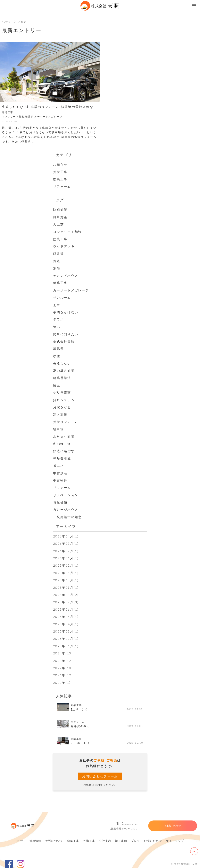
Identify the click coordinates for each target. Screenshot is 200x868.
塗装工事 (60, 179)
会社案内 (105, 838)
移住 (57, 355)
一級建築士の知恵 (67, 515)
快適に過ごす (64, 449)
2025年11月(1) (66, 571)
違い (57, 326)
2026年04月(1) (66, 534)
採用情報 (35, 838)
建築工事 (73, 838)
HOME (7, 22)
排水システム (64, 398)
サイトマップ (175, 838)
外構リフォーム (66, 420)
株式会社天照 (64, 340)
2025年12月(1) (66, 563)
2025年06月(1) (66, 607)
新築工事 (60, 282)
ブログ (136, 838)
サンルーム (62, 297)
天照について (54, 838)
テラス (58, 318)
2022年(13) (63, 665)
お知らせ (60, 164)
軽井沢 (58, 253)
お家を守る (62, 406)
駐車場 (58, 428)
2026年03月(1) (66, 541)
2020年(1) (62, 680)
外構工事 (60, 172)
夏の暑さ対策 (64, 369)
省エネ (58, 464)
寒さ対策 (60, 413)
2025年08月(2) (66, 592)
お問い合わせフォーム (100, 773)
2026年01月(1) (66, 556)
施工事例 (121, 838)
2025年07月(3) (66, 600)
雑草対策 (60, 217)
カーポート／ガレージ (71, 289)
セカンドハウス (66, 275)
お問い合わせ (153, 838)
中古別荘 (60, 471)
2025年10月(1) (66, 578)
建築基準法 (62, 377)
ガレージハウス (66, 508)
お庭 (57, 260)
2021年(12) (63, 672)
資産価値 (60, 500)
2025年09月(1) (66, 585)
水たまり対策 (64, 435)
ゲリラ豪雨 (62, 391)
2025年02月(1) (66, 636)
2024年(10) (63, 651)
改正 (57, 384)
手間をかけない (66, 311)
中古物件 (60, 478)
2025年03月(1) (66, 629)
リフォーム (62, 186)
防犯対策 (60, 209)
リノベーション (66, 493)
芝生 (57, 304)
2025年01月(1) (66, 643)
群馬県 (58, 348)
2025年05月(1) (66, 614)
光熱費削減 (62, 457)
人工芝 (58, 224)
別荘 (57, 268)
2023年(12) (63, 658)
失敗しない (62, 362)
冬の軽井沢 (62, 442)
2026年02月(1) (66, 549)
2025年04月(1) (66, 621)
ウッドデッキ (64, 246)
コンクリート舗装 (67, 231)
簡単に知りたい (66, 333)
